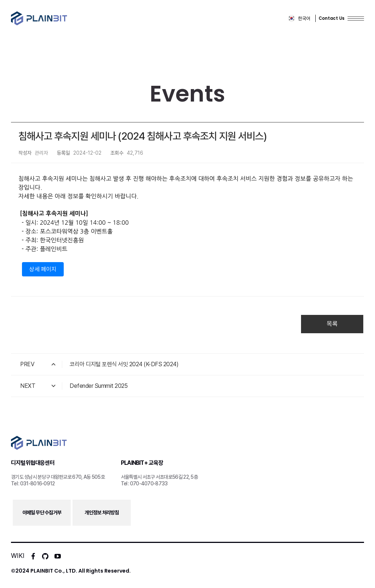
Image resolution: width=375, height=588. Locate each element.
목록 (332, 324)
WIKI (18, 556)
